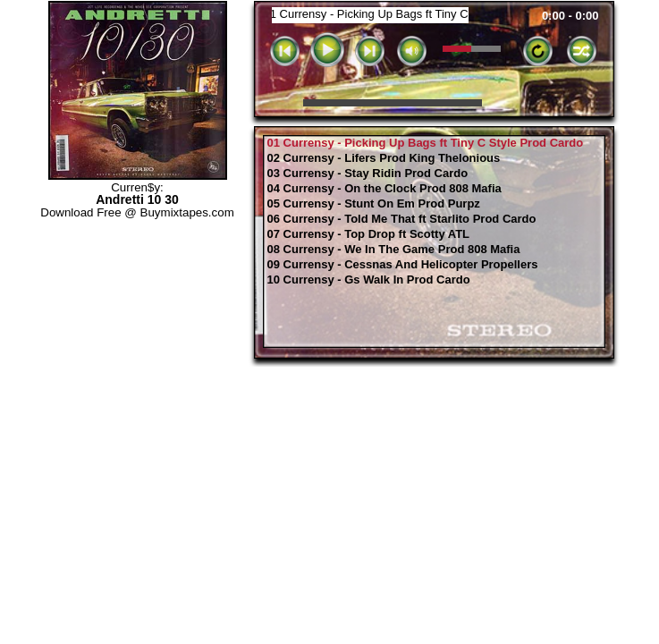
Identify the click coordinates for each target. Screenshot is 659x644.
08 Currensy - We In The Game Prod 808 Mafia (394, 250)
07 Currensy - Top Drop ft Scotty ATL (369, 234)
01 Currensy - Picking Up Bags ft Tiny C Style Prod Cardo (426, 143)
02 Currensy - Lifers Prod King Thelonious (384, 158)
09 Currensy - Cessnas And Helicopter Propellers (403, 265)
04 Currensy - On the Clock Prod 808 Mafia (384, 189)
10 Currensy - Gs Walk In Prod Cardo (369, 280)
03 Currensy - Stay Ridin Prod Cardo (368, 174)
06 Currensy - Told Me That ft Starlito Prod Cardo (402, 219)
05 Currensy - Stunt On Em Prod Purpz (374, 204)
